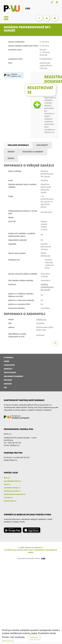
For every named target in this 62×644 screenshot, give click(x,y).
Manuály (8, 369)
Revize (11, 158)
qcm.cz (7, 478)
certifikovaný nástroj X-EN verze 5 (19, 550)
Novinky (8, 380)
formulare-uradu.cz (12, 491)
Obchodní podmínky (14, 376)
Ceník (6, 361)
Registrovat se (40, 90)
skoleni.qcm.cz (10, 501)
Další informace (8, 641)
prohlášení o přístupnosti (46, 550)
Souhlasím (34, 637)
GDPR (31, 552)
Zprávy (11, 152)
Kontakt (8, 384)
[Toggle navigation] (6, 18)
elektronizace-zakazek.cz (15, 494)
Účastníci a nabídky (33, 152)
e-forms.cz (8, 497)
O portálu (9, 357)
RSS (5, 387)
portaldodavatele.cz (12, 481)
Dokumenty (42, 145)
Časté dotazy (10, 372)
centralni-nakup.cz (12, 488)
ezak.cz (7, 484)
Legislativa (9, 365)
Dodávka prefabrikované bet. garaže (47, 287)
